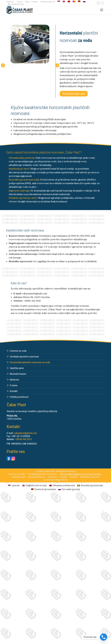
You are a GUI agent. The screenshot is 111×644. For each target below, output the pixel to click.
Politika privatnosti (19, 397)
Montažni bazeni (18, 374)
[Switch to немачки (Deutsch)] (43, 489)
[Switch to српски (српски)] (14, 485)
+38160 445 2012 (17, 4)
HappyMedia (62, 480)
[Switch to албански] (69, 2)
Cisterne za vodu (18, 351)
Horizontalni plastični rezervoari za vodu (30, 362)
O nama (14, 385)
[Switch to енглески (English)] (34, 485)
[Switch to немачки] (79, 2)
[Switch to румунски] (74, 2)
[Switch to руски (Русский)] (69, 489)
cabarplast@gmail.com (25, 433)
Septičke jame (17, 368)
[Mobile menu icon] (102, 10)
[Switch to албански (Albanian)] (62, 485)
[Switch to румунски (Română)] (90, 485)
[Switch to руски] (84, 2)
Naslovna (14, 380)
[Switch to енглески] (64, 2)
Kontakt (14, 391)
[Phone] (103, 637)
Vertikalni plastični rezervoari (24, 357)
